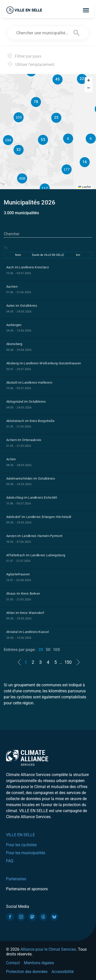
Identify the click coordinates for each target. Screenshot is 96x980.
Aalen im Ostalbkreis (22, 306)
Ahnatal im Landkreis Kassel (28, 632)
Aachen (12, 287)
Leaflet (85, 187)
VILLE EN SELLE (20, 835)
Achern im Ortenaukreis (24, 440)
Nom (18, 255)
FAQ (10, 861)
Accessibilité (63, 972)
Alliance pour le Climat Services (48, 949)
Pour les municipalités (26, 853)
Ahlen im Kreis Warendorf (25, 613)
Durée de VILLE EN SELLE (48, 255)
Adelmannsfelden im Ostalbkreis (31, 478)
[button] (91, 139)
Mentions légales (39, 963)
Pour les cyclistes (21, 845)
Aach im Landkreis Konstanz (28, 267)
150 (68, 662)
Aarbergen (14, 325)
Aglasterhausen (18, 574)
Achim (11, 459)
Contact (13, 963)
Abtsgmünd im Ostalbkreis (26, 402)
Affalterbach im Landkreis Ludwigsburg (36, 555)
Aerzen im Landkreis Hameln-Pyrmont (34, 536)
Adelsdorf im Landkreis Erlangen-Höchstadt (39, 517)
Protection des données (27, 972)
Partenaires (16, 879)
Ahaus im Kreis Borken (23, 593)
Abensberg (14, 344)
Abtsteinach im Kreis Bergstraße (30, 421)
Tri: (6, 248)
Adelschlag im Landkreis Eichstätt (32, 498)
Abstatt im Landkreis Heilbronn (29, 383)
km (78, 255)
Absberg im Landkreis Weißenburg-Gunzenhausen (44, 363)
